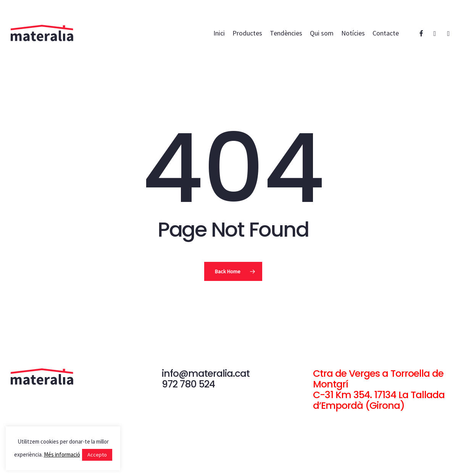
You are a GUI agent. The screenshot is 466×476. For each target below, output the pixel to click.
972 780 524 (188, 384)
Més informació (62, 454)
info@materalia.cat (206, 374)
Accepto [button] (97, 455)
